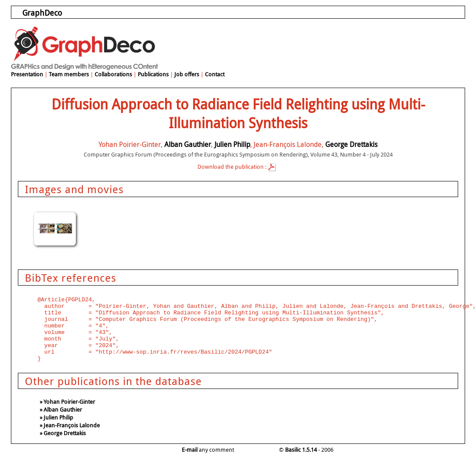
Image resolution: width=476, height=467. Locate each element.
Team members (69, 74)
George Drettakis (351, 144)
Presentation (27, 74)
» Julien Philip (56, 417)
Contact (215, 74)
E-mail (190, 450)
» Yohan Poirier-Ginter (67, 402)
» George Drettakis (63, 433)
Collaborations (113, 74)
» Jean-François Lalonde (70, 425)
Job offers (187, 74)
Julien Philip (232, 144)
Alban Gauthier (188, 144)
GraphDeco (42, 13)
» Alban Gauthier (61, 409)
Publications (153, 74)
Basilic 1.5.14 (301, 450)
